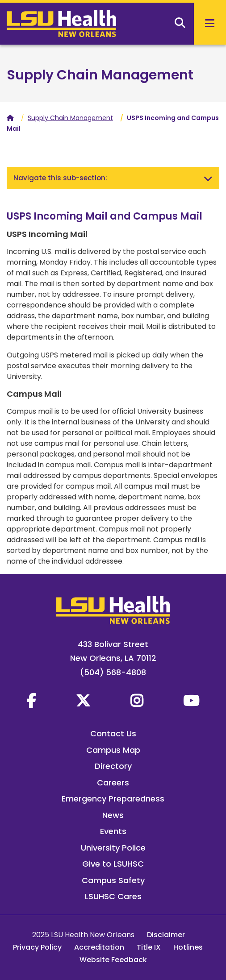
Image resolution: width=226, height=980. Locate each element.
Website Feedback (113, 960)
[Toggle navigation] (208, 178)
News (113, 815)
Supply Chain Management (100, 75)
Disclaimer (166, 935)
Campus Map (113, 750)
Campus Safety (113, 880)
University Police (113, 848)
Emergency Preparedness (113, 799)
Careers (113, 783)
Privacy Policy (37, 947)
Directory (113, 766)
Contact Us (113, 733)
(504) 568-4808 (113, 672)
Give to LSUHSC (113, 864)
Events (113, 831)
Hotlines (188, 947)
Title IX (149, 947)
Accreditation (99, 947)
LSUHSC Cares (113, 896)
